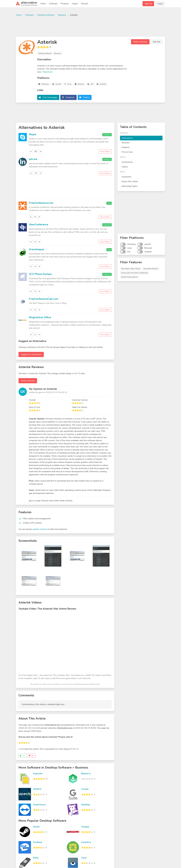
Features (126, 147)
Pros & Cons (127, 152)
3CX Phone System (40, 274)
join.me (33, 159)
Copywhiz (38, 774)
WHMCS (37, 789)
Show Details (105, 151)
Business (62, 15)
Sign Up (148, 4)
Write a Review (140, 42)
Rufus (36, 858)
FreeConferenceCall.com (44, 299)
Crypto (75, 4)
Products (65, 4)
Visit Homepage (50, 97)
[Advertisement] (90, 26)
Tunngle (85, 827)
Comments (126, 177)
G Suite (85, 789)
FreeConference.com (41, 203)
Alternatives (127, 138)
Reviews (126, 143)
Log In (160, 4)
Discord (84, 4)
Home (43, 4)
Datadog (86, 805)
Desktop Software (46, 15)
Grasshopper (37, 249)
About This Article (130, 181)
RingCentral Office (40, 317)
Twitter (86, 97)
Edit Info (157, 42)
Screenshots (127, 162)
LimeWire (86, 842)
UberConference (39, 225)
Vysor (84, 858)
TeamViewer (39, 805)
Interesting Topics (130, 186)
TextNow (38, 842)
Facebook (70, 97)
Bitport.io (86, 774)
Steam (36, 827)
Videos (125, 167)
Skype (32, 134)
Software (53, 4)
